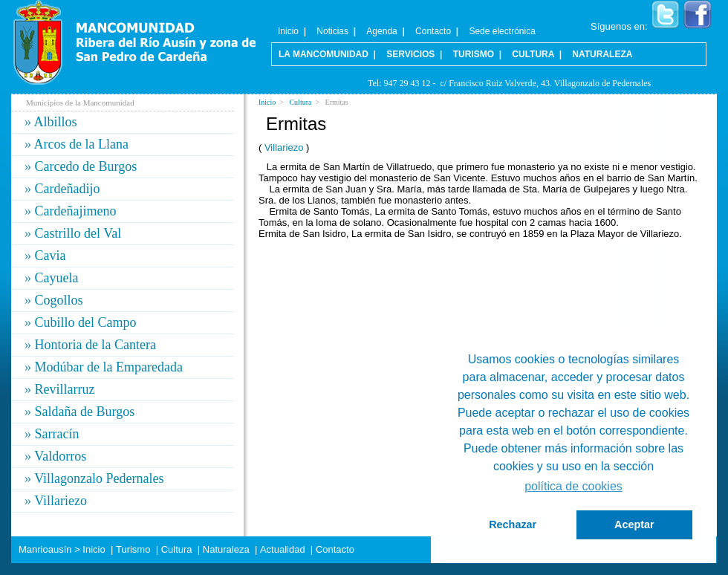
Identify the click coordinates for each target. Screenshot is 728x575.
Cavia (51, 256)
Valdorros (60, 456)
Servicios (410, 54)
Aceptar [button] (634, 524)
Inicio (267, 102)
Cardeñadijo (68, 189)
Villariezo (284, 147)
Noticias (332, 31)
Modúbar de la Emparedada (109, 367)
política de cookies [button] (573, 486)
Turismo (474, 54)
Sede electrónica (502, 31)
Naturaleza (602, 54)
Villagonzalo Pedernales (99, 478)
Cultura (300, 102)
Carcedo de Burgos (86, 166)
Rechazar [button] (513, 524)
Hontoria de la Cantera (95, 345)
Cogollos (59, 300)
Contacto (433, 31)
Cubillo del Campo (86, 322)
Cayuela (57, 278)
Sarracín (57, 434)
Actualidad (283, 549)
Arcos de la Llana (81, 144)
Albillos (56, 122)
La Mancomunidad (324, 54)
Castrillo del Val (78, 233)
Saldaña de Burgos (85, 412)
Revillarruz (65, 389)
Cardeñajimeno (76, 211)
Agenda (381, 31)
